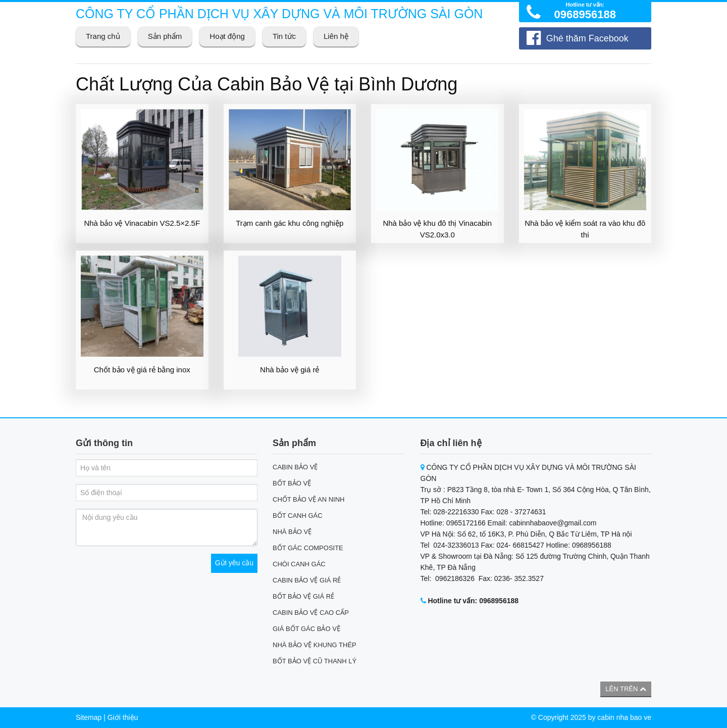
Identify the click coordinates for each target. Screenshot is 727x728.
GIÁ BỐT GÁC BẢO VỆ (306, 629)
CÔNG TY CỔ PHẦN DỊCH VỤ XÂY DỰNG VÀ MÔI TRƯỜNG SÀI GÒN (279, 14)
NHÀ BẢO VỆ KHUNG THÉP (315, 645)
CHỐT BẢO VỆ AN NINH (309, 499)
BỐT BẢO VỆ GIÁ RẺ (303, 596)
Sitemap (89, 717)
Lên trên (626, 689)
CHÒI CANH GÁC (299, 564)
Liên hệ (336, 36)
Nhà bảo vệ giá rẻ (290, 370)
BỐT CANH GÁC (298, 516)
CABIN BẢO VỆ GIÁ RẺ (307, 580)
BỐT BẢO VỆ (292, 483)
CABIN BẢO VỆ (295, 467)
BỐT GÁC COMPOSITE (308, 548)
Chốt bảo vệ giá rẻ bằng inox (142, 370)
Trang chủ (103, 36)
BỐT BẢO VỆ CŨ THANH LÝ (315, 661)
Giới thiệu (123, 717)
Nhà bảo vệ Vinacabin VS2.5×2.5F (142, 223)
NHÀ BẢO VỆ (292, 532)
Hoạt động (227, 36)
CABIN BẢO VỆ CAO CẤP (311, 613)
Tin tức (284, 36)
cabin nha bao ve (624, 717)
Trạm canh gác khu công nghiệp (290, 223)
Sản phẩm (165, 36)
